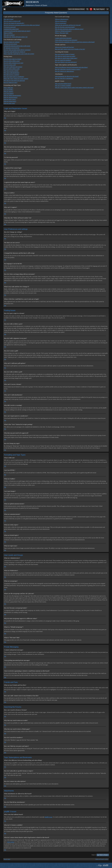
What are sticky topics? (10, 99)
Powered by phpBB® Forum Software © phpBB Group (106, 865)
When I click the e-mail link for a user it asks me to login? (19, 54)
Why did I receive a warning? (11, 75)
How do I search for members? (63, 60)
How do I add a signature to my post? (13, 63)
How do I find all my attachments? (64, 78)
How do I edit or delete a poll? (12, 69)
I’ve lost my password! (10, 27)
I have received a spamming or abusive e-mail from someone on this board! (75, 42)
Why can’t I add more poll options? (13, 67)
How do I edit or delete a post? (12, 61)
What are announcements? (11, 97)
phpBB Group (48, 817)
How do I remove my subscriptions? (64, 71)
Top (5, 118)
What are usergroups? (61, 23)
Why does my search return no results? (65, 56)
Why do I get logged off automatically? (14, 23)
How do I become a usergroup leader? (65, 27)
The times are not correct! (10, 44)
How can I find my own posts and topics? (66, 62)
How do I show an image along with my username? (17, 50)
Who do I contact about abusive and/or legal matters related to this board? (74, 88)
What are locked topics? (10, 101)
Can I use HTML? (8, 90)
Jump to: (94, 855)
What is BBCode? (8, 88)
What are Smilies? (8, 92)
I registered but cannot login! (11, 29)
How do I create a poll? (10, 65)
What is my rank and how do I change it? (14, 52)
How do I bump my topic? (10, 83)
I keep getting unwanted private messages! (66, 40)
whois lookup (11, 842)
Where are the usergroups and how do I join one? (68, 25)
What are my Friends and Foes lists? (64, 47)
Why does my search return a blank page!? (66, 58)
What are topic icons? (9, 103)
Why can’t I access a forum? (11, 71)
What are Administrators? (62, 19)
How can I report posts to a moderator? (14, 77)
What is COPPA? (8, 33)
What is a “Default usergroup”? (63, 31)
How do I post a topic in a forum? (12, 59)
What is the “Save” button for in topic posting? (16, 79)
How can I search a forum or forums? (65, 54)
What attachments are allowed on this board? (67, 76)
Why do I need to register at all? (12, 21)
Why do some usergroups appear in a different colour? (69, 29)
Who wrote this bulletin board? (63, 84)
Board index (7, 859)
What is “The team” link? (62, 33)
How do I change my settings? (12, 42)
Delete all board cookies (102, 859)
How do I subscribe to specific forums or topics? (68, 69)
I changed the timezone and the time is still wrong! (17, 46)
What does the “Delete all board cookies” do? (16, 37)
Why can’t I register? (9, 35)
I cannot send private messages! (63, 38)
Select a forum (103, 855)
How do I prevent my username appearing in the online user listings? (22, 25)
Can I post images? (9, 94)
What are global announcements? (12, 95)
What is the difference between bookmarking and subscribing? (71, 67)
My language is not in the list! (11, 48)
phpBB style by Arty (99, 865)
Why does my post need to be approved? (14, 81)
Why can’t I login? (9, 19)
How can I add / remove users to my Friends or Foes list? (70, 49)
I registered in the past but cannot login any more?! (17, 31)
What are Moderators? (61, 21)
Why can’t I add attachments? (11, 73)
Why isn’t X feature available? (63, 86)
